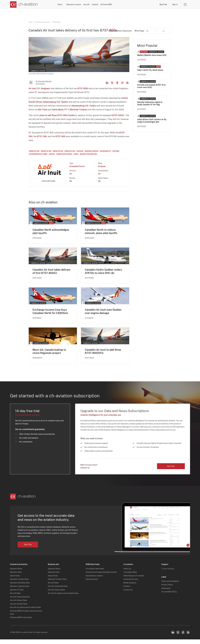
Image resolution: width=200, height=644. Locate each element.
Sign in (175, 4)
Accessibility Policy (169, 596)
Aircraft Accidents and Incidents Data (25, 612)
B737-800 (83, 93)
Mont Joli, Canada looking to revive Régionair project (49, 356)
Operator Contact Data (19, 584)
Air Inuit (32, 93)
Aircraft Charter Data (19, 608)
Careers (127, 591)
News (66, 4)
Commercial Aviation (43, 22)
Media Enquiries (130, 587)
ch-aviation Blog (130, 577)
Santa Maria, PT (59, 114)
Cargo (76, 158)
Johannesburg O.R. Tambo (55, 106)
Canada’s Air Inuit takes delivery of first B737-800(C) (52, 276)
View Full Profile (48, 185)
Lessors (98, 4)
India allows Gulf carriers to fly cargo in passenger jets (152, 125)
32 (71, 178)
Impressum (166, 593)
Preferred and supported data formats (101, 577)
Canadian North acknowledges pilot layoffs (51, 236)
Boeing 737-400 (58, 155)
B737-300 (42, 141)
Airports (129, 4)
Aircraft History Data (18, 605)
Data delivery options (94, 580)
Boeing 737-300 (46, 155)
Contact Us (128, 594)
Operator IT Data (17, 594)
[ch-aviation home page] (24, 4)
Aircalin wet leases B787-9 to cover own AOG (151, 90)
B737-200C (118, 120)
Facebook (117, 87)
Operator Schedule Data (20, 587)
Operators (82, 4)
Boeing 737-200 (34, 155)
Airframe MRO (147, 4)
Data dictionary (92, 584)
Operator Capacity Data (20, 591)
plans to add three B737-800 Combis (57, 120)
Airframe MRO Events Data (21, 622)
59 (71, 185)
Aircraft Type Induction (88, 158)
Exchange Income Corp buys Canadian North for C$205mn (50, 316)
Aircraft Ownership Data (20, 601)
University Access (131, 584)
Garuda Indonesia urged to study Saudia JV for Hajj (150, 108)
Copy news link (122, 87)
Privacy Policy (167, 589)
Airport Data (15, 580)
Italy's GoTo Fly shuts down (150, 74)
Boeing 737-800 (70, 155)
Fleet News (57, 22)
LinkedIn (107, 87)
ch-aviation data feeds (95, 573)
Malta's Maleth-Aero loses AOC (152, 60)
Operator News (16, 573)
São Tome (43, 114)
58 (99, 185)
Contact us (85, 472)
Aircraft (113, 4)
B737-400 (60, 141)
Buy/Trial (163, 4)
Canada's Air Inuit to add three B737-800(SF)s (103, 356)
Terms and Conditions (170, 586)
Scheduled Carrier (77, 171)
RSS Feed (127, 87)
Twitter (178, 637)
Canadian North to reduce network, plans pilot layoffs (101, 236)
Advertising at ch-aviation (134, 580)
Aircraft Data (15, 598)
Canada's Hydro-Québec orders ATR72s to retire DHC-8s (103, 276)
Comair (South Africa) (64, 158)
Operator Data (16, 577)
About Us (127, 573)
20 (99, 178)
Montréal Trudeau (78, 114)
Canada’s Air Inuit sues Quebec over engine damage (103, 316)
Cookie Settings (168, 573)
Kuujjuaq (45, 93)
